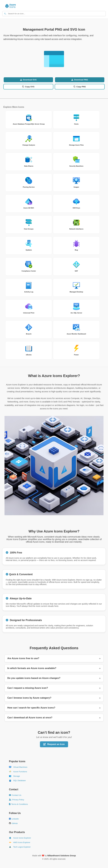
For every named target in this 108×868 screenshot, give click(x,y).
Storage (14, 776)
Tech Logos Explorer (20, 847)
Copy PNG (80, 87)
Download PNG (80, 80)
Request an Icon (54, 744)
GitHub (13, 823)
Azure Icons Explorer (20, 838)
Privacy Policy (17, 800)
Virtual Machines (18, 767)
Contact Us (15, 795)
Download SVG (28, 80)
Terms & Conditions (18, 804)
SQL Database (17, 781)
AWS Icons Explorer (20, 842)
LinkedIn (14, 819)
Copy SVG (28, 87)
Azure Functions (18, 772)
